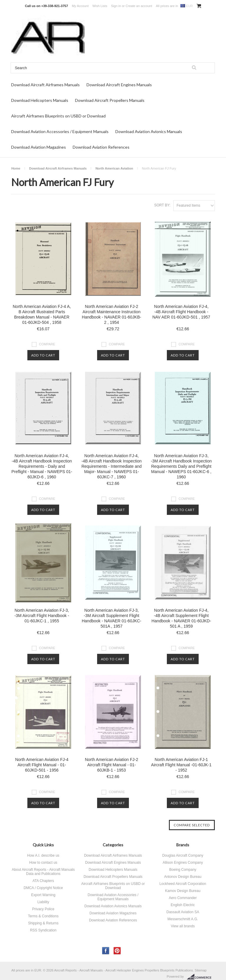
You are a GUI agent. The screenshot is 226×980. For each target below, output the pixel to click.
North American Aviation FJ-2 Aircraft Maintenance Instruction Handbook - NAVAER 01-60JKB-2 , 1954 (112, 314)
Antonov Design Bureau (183, 877)
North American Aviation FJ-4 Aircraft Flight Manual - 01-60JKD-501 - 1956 (42, 765)
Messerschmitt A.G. (183, 919)
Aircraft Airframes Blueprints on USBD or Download (58, 116)
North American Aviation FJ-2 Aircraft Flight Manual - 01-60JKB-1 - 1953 (111, 765)
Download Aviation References (101, 147)
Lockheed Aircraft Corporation (183, 884)
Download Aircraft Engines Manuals (119, 85)
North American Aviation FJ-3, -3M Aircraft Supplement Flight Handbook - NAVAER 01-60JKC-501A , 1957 (112, 618)
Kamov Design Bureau (183, 891)
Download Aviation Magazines (39, 147)
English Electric (183, 905)
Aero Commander (183, 898)
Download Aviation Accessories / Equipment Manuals (60, 131)
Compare (47, 344)
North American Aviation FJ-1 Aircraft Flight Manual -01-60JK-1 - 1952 (181, 765)
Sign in (116, 6)
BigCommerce (201, 977)
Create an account (139, 6)
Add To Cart (43, 355)
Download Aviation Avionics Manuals (149, 131)
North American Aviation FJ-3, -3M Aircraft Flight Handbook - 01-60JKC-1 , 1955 (42, 616)
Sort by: (162, 205)
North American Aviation (114, 168)
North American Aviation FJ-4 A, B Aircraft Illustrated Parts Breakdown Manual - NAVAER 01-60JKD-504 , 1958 (42, 314)
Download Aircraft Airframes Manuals (45, 85)
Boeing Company (183, 870)
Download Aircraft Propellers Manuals (110, 100)
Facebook (106, 951)
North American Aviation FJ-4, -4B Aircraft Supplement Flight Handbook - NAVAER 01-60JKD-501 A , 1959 (181, 618)
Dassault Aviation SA (183, 912)
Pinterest (117, 951)
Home (16, 168)
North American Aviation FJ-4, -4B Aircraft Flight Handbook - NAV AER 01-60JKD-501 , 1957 (181, 312)
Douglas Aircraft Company (183, 855)
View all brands (183, 926)
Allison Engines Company (183, 863)
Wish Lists (100, 6)
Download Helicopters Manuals (40, 100)
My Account (80, 6)
